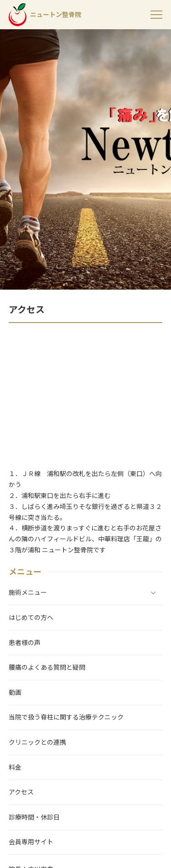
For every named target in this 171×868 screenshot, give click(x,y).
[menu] (156, 15)
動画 (15, 693)
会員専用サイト (31, 842)
